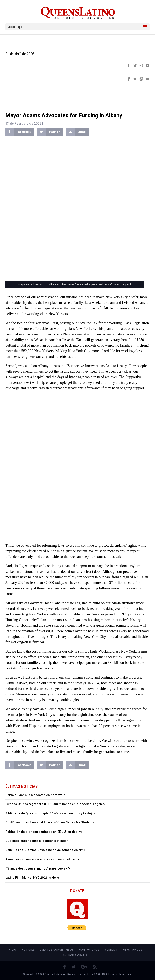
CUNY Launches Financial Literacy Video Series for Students (50, 822)
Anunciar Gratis (75, 955)
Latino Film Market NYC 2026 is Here (32, 878)
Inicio (12, 950)
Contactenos (89, 950)
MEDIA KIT (111, 950)
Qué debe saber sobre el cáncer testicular (37, 841)
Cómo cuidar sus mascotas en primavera (35, 795)
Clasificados (133, 950)
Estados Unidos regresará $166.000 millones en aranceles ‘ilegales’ (55, 804)
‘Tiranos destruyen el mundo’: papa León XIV (38, 868)
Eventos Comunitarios (57, 950)
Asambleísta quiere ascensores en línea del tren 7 (42, 859)
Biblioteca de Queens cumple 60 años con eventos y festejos (50, 813)
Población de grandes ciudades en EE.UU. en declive (44, 832)
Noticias (28, 950)
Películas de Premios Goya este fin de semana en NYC (45, 850)
